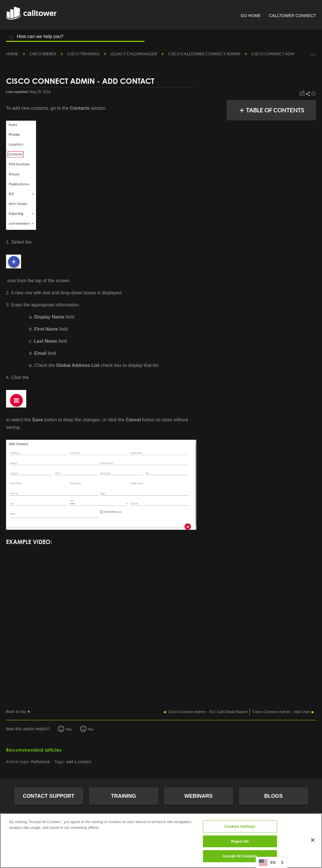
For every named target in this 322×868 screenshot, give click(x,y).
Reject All (240, 841)
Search (11, 38)
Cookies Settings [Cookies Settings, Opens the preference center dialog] (240, 826)
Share (308, 94)
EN (267, 863)
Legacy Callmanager (134, 54)
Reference (41, 762)
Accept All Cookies (240, 856)
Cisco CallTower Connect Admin (205, 54)
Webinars (199, 796)
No (91, 729)
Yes (69, 729)
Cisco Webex (43, 54)
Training (124, 796)
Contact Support (49, 796)
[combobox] (272, 862)
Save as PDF (302, 93)
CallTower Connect (292, 16)
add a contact (78, 762)
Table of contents (275, 110)
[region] (161, 841)
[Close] (313, 840)
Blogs (273, 796)
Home (13, 54)
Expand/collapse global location (313, 52)
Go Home (251, 16)
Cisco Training (84, 54)
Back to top (16, 711)
